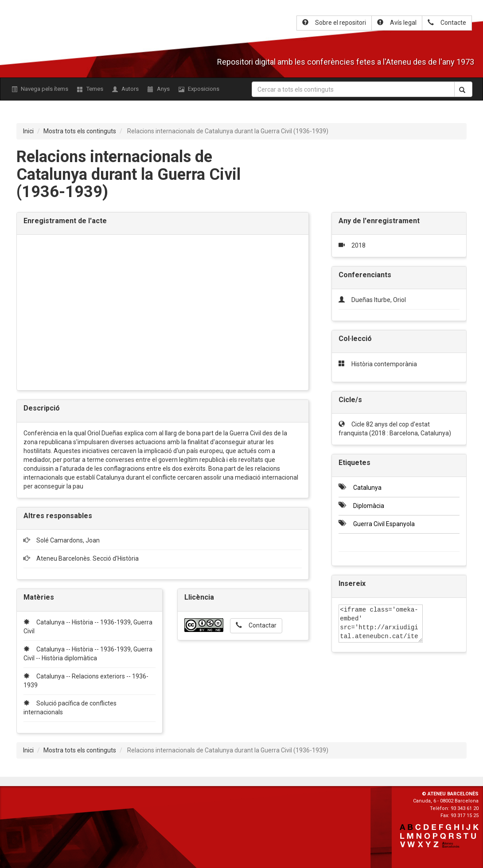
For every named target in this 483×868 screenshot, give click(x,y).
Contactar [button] (256, 625)
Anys (159, 89)
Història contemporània (384, 364)
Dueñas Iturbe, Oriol (379, 300)
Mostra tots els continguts (80, 131)
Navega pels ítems (40, 89)
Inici (28, 131)
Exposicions (199, 89)
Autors (125, 89)
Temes (90, 89)
